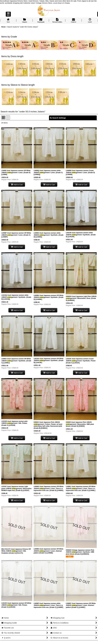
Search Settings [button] (58, 118)
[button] (8, 14)
